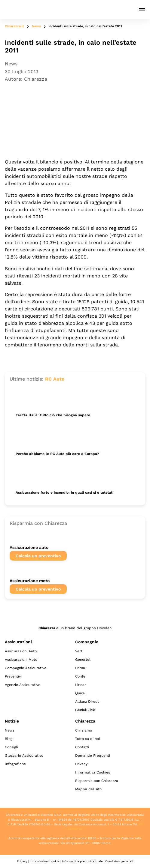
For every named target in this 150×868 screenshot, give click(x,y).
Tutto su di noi (87, 739)
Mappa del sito (88, 789)
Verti (79, 651)
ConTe (80, 676)
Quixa (80, 693)
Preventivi (13, 676)
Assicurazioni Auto (21, 651)
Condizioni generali (119, 861)
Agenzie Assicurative (23, 685)
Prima (80, 668)
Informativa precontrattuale (82, 861)
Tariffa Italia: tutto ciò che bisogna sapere (53, 415)
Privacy (81, 764)
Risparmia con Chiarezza (97, 781)
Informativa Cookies (93, 772)
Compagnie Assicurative (26, 668)
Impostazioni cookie (45, 861)
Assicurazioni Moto (21, 660)
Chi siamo (84, 730)
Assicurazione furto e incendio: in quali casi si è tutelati (64, 492)
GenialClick (85, 710)
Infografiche (15, 764)
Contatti (82, 747)
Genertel (83, 660)
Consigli (11, 747)
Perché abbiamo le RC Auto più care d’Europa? (57, 454)
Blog (9, 739)
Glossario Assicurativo (24, 756)
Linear (81, 685)
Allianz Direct (87, 702)
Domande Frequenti (93, 756)
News (36, 26)
